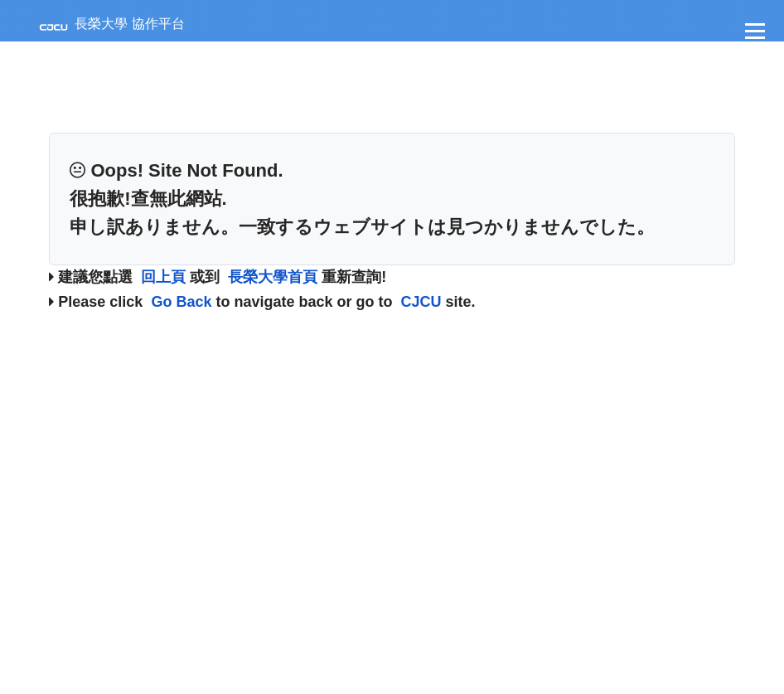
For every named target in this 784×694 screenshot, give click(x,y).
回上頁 (163, 277)
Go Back (181, 302)
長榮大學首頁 (273, 277)
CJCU (421, 302)
